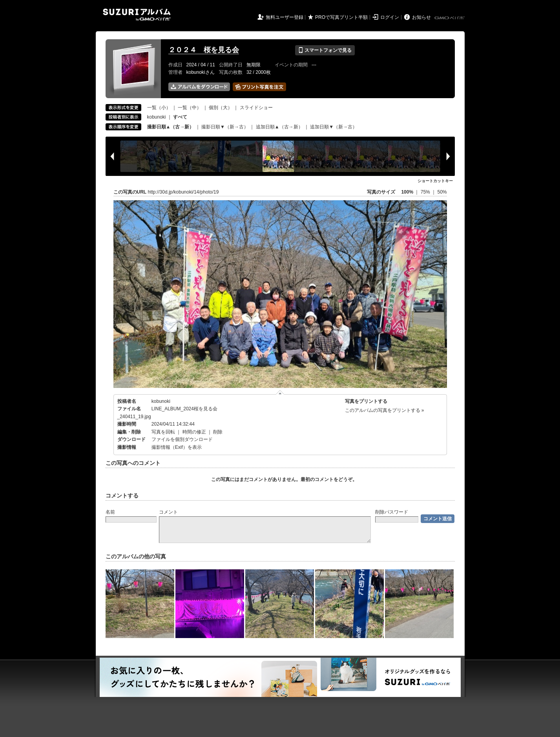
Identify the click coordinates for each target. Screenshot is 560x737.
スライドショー (256, 108)
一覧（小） (159, 108)
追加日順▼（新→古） (334, 127)
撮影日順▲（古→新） (171, 127)
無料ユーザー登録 (285, 17)
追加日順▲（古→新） (279, 127)
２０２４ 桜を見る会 (204, 50)
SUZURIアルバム (137, 15)
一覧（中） (190, 108)
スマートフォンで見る (325, 50)
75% (426, 192)
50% (442, 192)
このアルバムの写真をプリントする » (385, 410)
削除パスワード (392, 512)
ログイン (390, 17)
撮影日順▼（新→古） (225, 127)
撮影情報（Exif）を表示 (177, 447)
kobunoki (157, 117)
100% (407, 192)
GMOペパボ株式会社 (450, 18)
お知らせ (421, 17)
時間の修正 (194, 432)
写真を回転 (163, 432)
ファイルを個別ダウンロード (182, 439)
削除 (218, 432)
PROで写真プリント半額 (341, 17)
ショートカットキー (435, 181)
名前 (110, 512)
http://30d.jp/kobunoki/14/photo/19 (183, 192)
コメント (168, 512)
